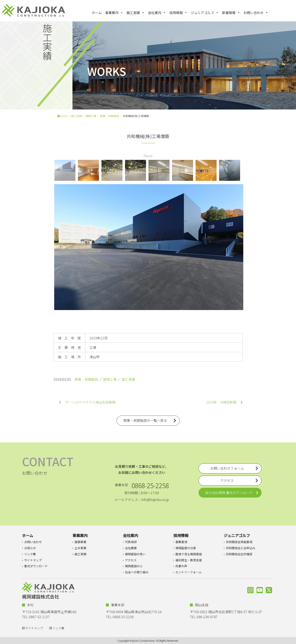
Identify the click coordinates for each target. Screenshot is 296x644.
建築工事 (91, 116)
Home (62, 116)
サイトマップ (33, 560)
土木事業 (80, 548)
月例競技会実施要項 (239, 542)
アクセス (131, 560)
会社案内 (157, 13)
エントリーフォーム (189, 572)
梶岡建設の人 (134, 566)
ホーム (97, 13)
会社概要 (131, 548)
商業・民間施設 (110, 116)
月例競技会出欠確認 (239, 554)
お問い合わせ (256, 13)
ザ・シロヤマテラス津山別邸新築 (87, 402)
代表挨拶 (131, 542)
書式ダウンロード (36, 566)
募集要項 (181, 542)
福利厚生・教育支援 (189, 560)
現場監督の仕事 (186, 548)
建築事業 (80, 542)
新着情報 (231, 13)
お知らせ (30, 548)
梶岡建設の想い (135, 554)
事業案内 (114, 13)
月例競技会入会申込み (241, 548)
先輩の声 (181, 566)
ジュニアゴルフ (205, 13)
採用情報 (178, 13)
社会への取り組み (137, 572)
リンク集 (30, 554)
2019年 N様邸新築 (224, 402)
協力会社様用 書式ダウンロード (229, 493)
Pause (148, 156)
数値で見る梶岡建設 (189, 554)
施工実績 (136, 13)
